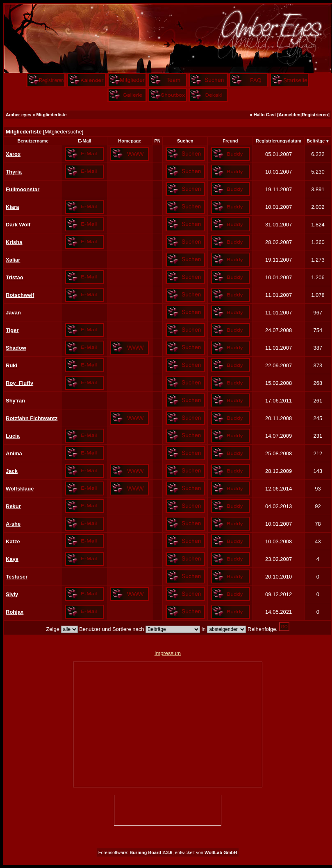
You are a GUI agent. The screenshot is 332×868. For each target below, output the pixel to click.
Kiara (13, 207)
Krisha (14, 242)
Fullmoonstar (23, 189)
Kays (12, 559)
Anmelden (290, 115)
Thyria (14, 172)
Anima (14, 453)
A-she (13, 524)
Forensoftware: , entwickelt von (168, 852)
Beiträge (316, 141)
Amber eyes (18, 115)
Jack (12, 471)
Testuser (17, 577)
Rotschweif (20, 295)
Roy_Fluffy (19, 383)
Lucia (13, 436)
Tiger (12, 330)
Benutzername (33, 141)
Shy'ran (15, 401)
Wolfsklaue (20, 489)
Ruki (11, 365)
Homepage (130, 141)
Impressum (168, 653)
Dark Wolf (18, 225)
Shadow (16, 348)
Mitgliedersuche (63, 132)
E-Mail (84, 141)
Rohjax (15, 612)
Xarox (13, 154)
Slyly (12, 594)
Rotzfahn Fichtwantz (32, 418)
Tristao (15, 277)
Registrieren (315, 115)
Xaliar (13, 260)
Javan (13, 313)
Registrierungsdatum (279, 141)
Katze (13, 541)
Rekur (13, 506)
